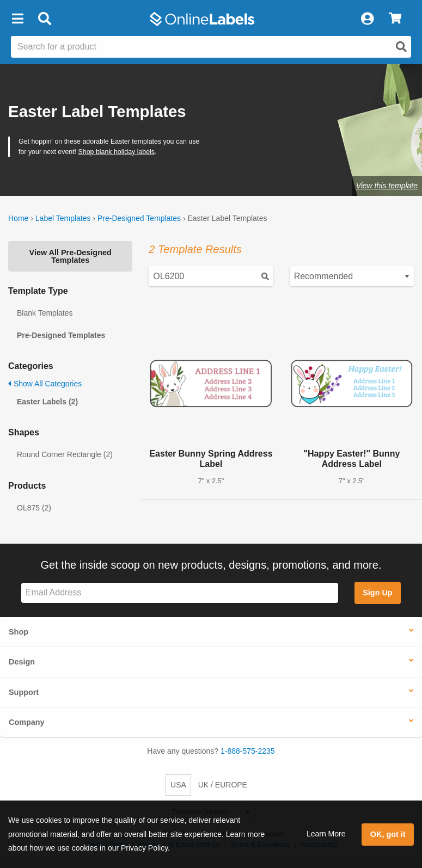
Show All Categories (45, 384)
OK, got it (388, 834)
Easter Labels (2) (47, 402)
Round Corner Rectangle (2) (65, 454)
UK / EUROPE (223, 785)
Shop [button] (19, 632)
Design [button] (22, 662)
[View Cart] (395, 19)
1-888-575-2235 (248, 751)
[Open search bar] (44, 19)
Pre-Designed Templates (139, 218)
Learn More (326, 834)
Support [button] (24, 692)
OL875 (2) (34, 508)
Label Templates (63, 218)
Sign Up (377, 593)
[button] (17, 19)
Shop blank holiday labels (117, 152)
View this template (387, 186)
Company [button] (27, 722)
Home (18, 218)
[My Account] (367, 19)
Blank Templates (45, 313)
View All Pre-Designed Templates (71, 256)
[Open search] (401, 47)
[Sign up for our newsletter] (180, 593)
